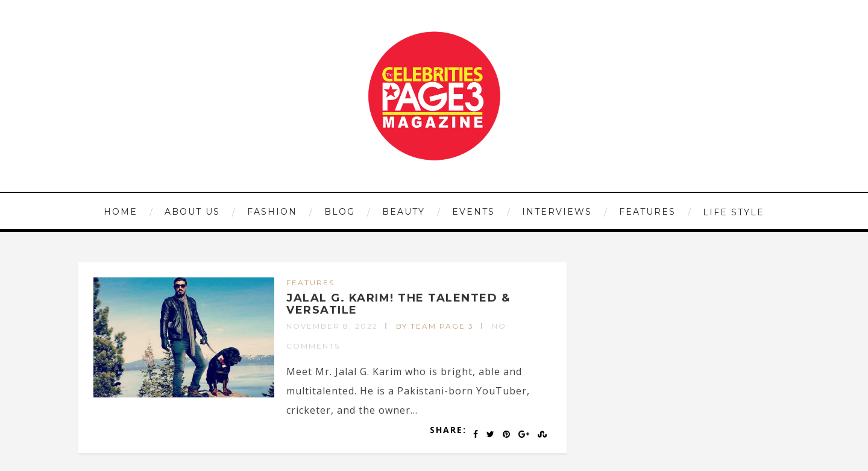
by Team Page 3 (435, 326)
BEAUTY (404, 212)
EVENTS (473, 212)
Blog (340, 212)
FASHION (272, 212)
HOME (121, 212)
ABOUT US (192, 212)
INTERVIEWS (557, 212)
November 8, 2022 (332, 326)
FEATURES (647, 212)
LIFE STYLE (734, 212)
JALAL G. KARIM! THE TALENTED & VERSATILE (398, 304)
